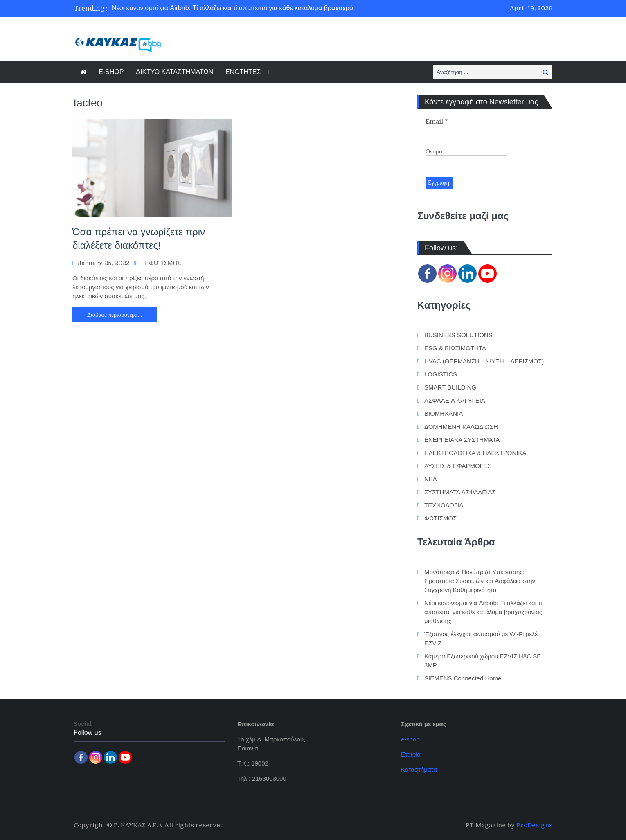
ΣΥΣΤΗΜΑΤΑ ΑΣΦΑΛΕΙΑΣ (460, 492)
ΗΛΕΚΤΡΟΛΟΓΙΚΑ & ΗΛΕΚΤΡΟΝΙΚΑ (475, 452)
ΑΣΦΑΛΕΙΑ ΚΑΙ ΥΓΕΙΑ (455, 400)
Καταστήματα (419, 769)
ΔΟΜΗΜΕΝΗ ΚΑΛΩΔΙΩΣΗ (461, 426)
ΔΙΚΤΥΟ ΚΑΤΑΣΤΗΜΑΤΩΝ (175, 72)
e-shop (410, 738)
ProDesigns (534, 824)
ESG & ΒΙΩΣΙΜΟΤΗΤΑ (455, 348)
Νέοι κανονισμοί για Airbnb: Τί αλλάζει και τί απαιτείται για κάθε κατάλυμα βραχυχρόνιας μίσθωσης (253, 8)
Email (437, 122)
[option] (236, 9)
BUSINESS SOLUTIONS (458, 334)
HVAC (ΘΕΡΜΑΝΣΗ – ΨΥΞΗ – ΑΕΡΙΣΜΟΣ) (484, 361)
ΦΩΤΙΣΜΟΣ (165, 263)
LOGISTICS (441, 374)
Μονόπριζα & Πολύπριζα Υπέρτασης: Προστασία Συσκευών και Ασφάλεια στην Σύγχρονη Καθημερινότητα (480, 580)
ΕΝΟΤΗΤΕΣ (243, 72)
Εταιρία (411, 753)
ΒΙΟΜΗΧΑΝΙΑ (444, 413)
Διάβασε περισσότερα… (115, 315)
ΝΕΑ (431, 479)
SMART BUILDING (450, 387)
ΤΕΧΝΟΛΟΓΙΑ (444, 505)
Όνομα (434, 151)
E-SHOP (111, 72)
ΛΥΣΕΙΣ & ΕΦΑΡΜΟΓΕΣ (458, 465)
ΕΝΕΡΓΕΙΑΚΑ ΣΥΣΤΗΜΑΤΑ (462, 439)
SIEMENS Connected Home (463, 677)
